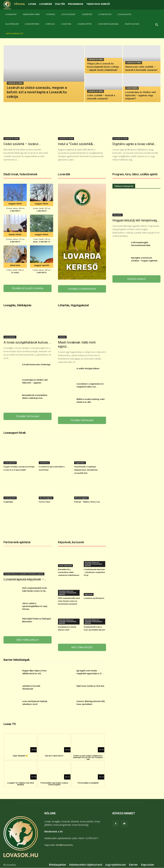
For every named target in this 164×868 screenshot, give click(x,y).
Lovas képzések (32, 24)
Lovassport (11, 14)
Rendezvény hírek (31, 14)
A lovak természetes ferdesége (36, 365)
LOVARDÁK (46, 4)
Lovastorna (44, 463)
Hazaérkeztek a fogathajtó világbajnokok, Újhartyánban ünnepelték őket (86, 470)
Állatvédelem (12, 24)
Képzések (89, 594)
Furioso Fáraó (45, 502)
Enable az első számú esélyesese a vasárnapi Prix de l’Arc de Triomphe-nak (88, 758)
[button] (157, 25)
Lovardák (64, 174)
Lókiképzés (87, 14)
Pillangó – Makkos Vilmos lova (87, 502)
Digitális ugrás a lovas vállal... (134, 144)
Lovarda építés (84, 24)
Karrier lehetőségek (17, 660)
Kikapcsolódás (132, 24)
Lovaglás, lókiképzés (17, 305)
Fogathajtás (80, 463)
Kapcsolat (148, 865)
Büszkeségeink (46, 498)
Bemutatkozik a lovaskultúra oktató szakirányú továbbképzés (69, 572)
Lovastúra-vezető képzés (94, 598)
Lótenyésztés (105, 14)
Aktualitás (118, 215)
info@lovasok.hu (64, 845)
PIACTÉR (60, 4)
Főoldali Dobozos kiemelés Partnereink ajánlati (24, 574)
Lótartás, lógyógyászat (73, 305)
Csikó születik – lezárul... (22, 144)
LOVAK (32, 4)
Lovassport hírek (15, 433)
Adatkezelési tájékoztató (86, 865)
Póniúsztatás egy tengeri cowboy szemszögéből (54, 784)
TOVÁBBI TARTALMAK (28, 416)
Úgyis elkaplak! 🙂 (20, 756)
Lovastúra (66, 24)
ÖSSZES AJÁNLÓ (136, 279)
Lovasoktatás (124, 14)
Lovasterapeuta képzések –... (25, 579)
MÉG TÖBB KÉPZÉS (82, 647)
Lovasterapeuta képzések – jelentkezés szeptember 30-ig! (94, 572)
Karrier (133, 865)
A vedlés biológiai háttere (88, 369)
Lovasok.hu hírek (15, 83)
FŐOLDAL (20, 4)
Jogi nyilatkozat (116, 865)
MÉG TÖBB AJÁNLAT (27, 640)
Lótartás (50, 14)
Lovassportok (10, 463)
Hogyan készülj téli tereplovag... (136, 220)
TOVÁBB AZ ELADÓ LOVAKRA (28, 288)
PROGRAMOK (76, 4)
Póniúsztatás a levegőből (88, 783)
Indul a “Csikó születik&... (77, 144)
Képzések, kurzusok (71, 542)
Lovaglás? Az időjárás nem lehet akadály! (20, 784)
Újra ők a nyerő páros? (54, 756)
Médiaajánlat (57, 865)
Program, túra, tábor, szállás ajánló (135, 174)
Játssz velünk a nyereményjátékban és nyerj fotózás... (35, 606)
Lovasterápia (132, 88)
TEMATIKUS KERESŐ (98, 4)
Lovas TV (10, 724)
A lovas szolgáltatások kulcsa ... (27, 342)
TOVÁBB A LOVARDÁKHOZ (82, 289)
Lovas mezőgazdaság (108, 24)
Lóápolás (50, 24)
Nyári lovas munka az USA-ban (90, 686)
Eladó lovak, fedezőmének (20, 174)
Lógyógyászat (68, 14)
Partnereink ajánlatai (17, 542)
